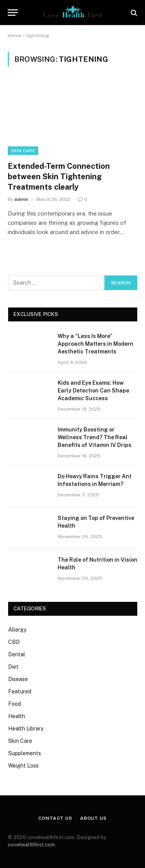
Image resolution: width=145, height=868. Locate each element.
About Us (93, 818)
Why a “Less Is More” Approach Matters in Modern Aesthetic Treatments (96, 344)
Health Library (26, 729)
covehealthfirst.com (31, 845)
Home (14, 36)
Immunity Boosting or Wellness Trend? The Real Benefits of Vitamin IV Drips (95, 437)
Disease (18, 679)
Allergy (17, 630)
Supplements (25, 753)
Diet (13, 667)
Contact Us (55, 818)
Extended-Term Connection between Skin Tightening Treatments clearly (59, 177)
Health (17, 716)
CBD (14, 642)
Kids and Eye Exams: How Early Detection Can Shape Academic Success (93, 391)
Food (14, 704)
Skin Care (23, 151)
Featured (20, 691)
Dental (17, 654)
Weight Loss (23, 766)
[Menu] (13, 13)
